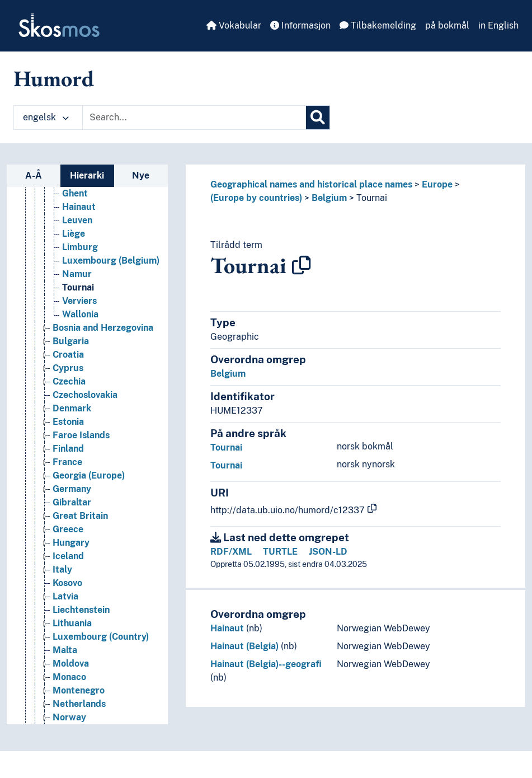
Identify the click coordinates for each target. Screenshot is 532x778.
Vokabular (234, 25)
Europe (437, 184)
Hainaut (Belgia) (244, 646)
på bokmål (447, 25)
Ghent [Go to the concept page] (75, 193)
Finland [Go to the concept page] (68, 449)
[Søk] (318, 118)
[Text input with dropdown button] (194, 118)
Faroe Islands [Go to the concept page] (81, 435)
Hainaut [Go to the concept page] (79, 207)
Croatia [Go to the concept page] (68, 355)
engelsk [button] (46, 117)
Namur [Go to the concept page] (77, 274)
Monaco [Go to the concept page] (69, 677)
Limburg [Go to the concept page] (80, 247)
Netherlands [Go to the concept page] (79, 704)
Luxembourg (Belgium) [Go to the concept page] (111, 261)
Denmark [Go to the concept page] (72, 408)
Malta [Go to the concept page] (65, 650)
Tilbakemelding (378, 25)
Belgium (329, 198)
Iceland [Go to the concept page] (68, 556)
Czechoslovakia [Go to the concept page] (85, 395)
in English (498, 25)
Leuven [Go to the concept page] (77, 220)
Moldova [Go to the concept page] (71, 664)
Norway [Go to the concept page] (69, 717)
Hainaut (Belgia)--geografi (266, 664)
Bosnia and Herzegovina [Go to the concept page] (103, 328)
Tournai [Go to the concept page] (78, 287)
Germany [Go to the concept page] (72, 489)
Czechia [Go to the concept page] (69, 381)
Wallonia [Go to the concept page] (80, 314)
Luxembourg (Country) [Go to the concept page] (101, 637)
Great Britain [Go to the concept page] (80, 516)
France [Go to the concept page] (67, 462)
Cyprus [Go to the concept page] (68, 368)
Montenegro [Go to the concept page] (79, 690)
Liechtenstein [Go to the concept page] (81, 610)
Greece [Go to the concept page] (68, 529)
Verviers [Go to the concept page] (79, 301)
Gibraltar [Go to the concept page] (72, 502)
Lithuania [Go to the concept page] (72, 623)
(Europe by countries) (256, 198)
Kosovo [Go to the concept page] (67, 583)
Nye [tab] (141, 175)
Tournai (372, 198)
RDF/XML (231, 552)
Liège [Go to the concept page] (74, 234)
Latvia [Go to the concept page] (65, 596)
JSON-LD (328, 552)
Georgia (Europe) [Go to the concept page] (89, 475)
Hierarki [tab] (87, 175)
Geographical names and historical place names (311, 184)
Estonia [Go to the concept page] (68, 422)
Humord (54, 78)
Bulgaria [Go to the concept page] (71, 341)
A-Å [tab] (34, 175)
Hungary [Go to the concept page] (71, 543)
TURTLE (280, 552)
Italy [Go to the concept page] (62, 570)
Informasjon (300, 25)
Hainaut (227, 628)
